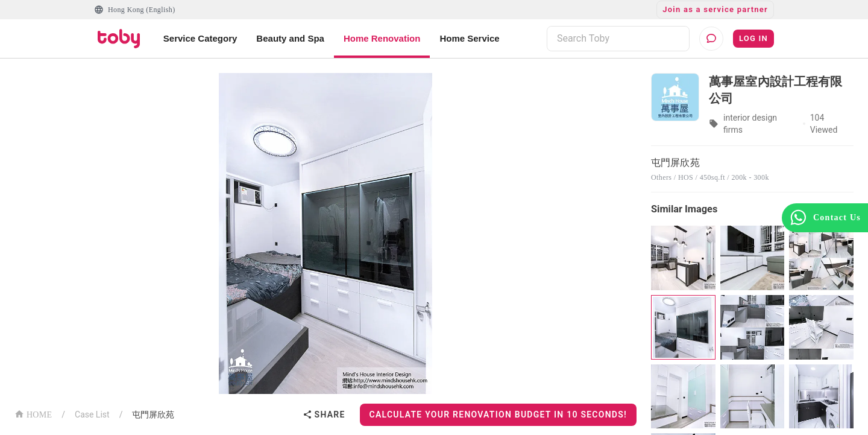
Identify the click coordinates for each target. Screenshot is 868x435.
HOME (33, 414)
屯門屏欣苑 (153, 414)
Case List (92, 414)
